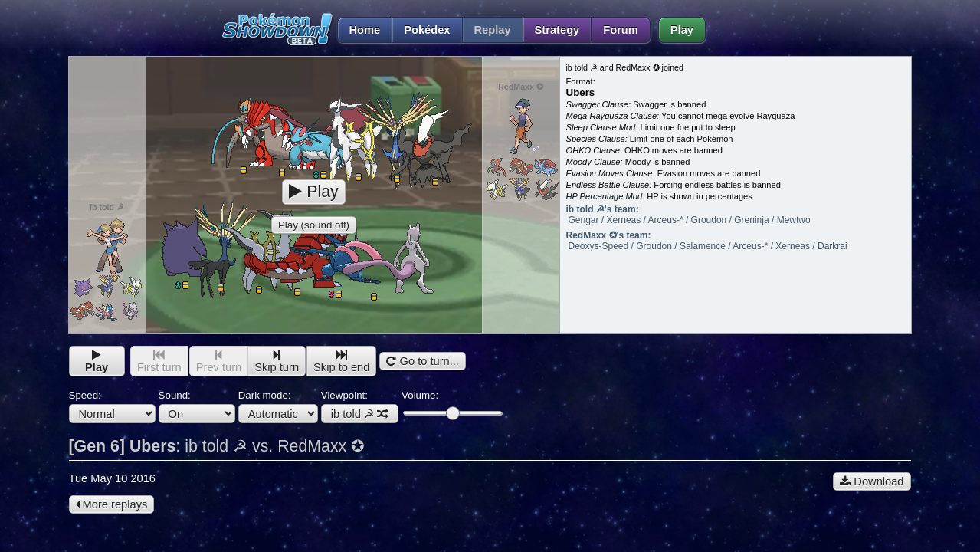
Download (872, 481)
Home (359, 30)
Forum (621, 30)
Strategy (557, 30)
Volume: (452, 404)
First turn (159, 361)
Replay (493, 30)
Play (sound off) (314, 225)
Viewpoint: (360, 406)
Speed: (112, 406)
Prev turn (219, 361)
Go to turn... (422, 361)
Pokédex (427, 30)
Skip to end (341, 361)
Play (682, 30)
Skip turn (277, 361)
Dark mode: (278, 406)
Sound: (197, 406)
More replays (112, 504)
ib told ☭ (360, 414)
